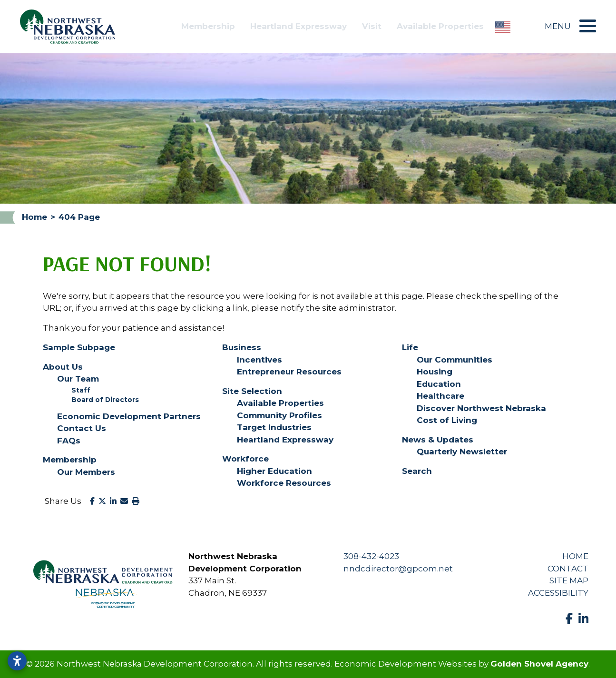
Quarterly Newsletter (462, 452)
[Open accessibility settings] (17, 661)
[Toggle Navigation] (585, 26)
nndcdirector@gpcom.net (398, 569)
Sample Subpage (79, 347)
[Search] (528, 27)
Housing (435, 372)
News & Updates (438, 440)
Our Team (78, 379)
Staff (81, 390)
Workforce (245, 459)
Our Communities (455, 360)
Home (575, 556)
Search (417, 471)
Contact (568, 569)
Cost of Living (447, 420)
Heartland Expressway (298, 26)
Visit (372, 26)
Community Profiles (279, 415)
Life (410, 347)
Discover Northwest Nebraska (481, 408)
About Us (63, 367)
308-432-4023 (371, 556)
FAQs (69, 441)
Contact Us (82, 428)
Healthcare (440, 396)
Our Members (86, 472)
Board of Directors (105, 400)
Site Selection (252, 391)
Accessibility (558, 593)
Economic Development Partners (129, 416)
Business (242, 347)
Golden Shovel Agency (539, 664)
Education (439, 384)
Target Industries (274, 427)
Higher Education (274, 471)
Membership (208, 26)
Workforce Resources (284, 483)
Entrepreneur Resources (289, 372)
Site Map (569, 580)
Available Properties (440, 26)
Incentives (259, 360)
